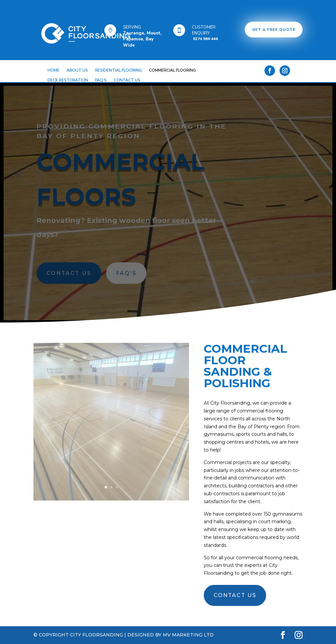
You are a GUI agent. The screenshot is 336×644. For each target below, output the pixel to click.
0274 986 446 (205, 39)
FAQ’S (101, 80)
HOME (53, 70)
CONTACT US (127, 80)
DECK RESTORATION (68, 80)
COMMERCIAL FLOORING (172, 70)
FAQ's (127, 273)
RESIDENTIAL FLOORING (118, 70)
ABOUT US (77, 70)
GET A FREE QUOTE (274, 30)
